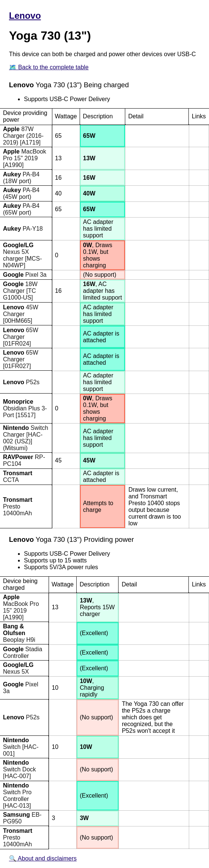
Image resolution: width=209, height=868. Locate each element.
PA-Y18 (23, 229)
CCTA (18, 477)
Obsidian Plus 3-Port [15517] (25, 408)
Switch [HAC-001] (21, 747)
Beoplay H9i (19, 633)
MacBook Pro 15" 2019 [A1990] (25, 158)
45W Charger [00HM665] (21, 314)
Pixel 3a (25, 275)
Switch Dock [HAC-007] (19, 769)
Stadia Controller (23, 652)
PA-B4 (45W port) (21, 193)
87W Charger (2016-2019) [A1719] (23, 136)
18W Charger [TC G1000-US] (20, 291)
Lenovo (25, 16)
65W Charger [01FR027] (21, 359)
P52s (21, 382)
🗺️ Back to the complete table (49, 67)
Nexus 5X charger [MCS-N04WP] (22, 255)
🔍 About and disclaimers (43, 858)
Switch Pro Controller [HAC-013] (17, 796)
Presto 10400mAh (18, 506)
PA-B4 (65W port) (21, 209)
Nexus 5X (18, 668)
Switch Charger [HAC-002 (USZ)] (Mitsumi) (26, 438)
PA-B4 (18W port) (21, 178)
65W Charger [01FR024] (21, 337)
